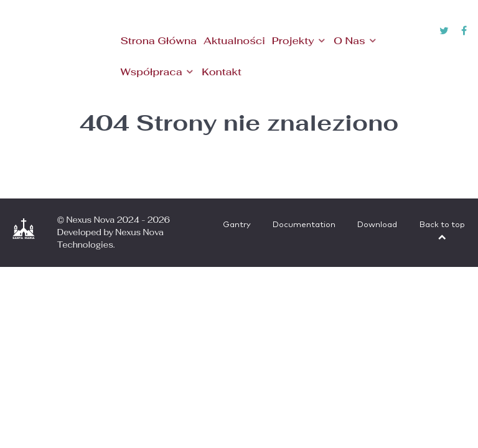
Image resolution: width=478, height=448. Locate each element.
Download (377, 225)
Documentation (304, 225)
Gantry (237, 225)
